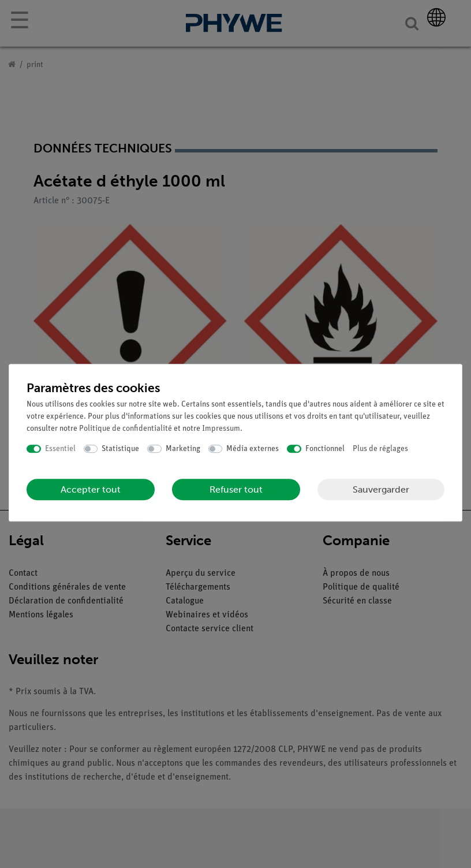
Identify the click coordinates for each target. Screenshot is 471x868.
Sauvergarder (381, 489)
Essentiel (60, 449)
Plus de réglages (380, 449)
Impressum (221, 429)
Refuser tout (236, 489)
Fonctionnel (325, 449)
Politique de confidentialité (126, 429)
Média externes (253, 449)
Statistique (120, 449)
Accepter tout (91, 489)
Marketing (183, 449)
